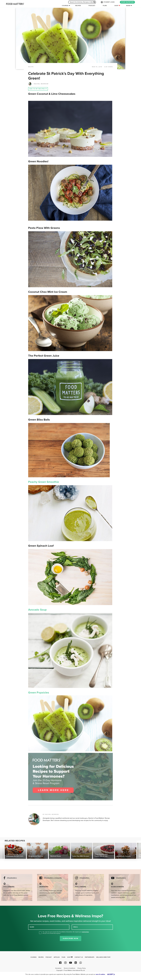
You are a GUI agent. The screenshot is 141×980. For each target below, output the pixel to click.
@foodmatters (12, 878)
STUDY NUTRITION (127, 2)
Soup (43, 610)
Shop (117, 6)
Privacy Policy (82, 968)
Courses (65, 6)
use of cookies (100, 974)
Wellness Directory (103, 957)
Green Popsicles (39, 693)
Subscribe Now (71, 938)
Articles (57, 957)
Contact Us (79, 957)
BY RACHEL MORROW (51, 814)
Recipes (78, 6)
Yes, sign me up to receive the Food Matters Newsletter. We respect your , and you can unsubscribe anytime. (66, 933)
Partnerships (90, 957)
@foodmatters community (53, 878)
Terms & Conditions (69, 968)
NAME (32, 927)
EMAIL (76, 927)
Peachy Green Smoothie (44, 482)
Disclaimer (58, 968)
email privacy (85, 932)
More (128, 6)
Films (105, 6)
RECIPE (31, 67)
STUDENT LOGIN (107, 2)
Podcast (92, 6)
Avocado (34, 610)
